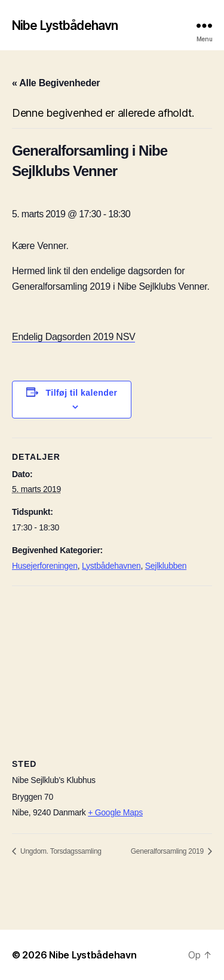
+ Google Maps (115, 812)
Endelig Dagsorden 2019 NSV (73, 337)
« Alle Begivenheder (56, 83)
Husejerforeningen (45, 566)
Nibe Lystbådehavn (65, 25)
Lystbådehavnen (111, 566)
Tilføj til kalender (82, 393)
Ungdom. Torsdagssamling (60, 851)
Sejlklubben (166, 566)
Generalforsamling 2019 (168, 851)
